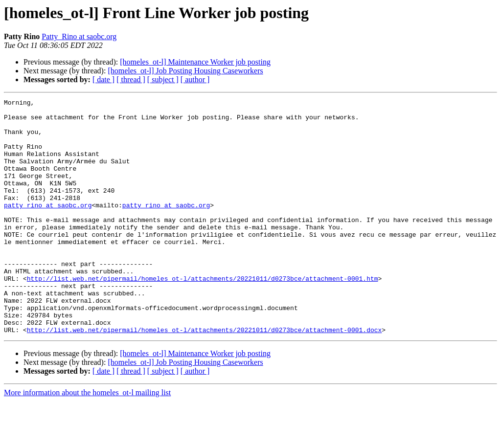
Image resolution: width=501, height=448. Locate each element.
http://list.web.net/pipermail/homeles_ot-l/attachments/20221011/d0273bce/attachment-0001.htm (203, 315)
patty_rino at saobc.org (48, 227)
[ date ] (103, 79)
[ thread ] (131, 79)
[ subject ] (163, 79)
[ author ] (195, 79)
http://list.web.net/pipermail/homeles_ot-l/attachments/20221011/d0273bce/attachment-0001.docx (204, 377)
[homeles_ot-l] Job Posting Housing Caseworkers (185, 71)
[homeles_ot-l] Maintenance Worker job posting (195, 62)
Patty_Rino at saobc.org (79, 36)
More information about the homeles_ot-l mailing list (87, 439)
